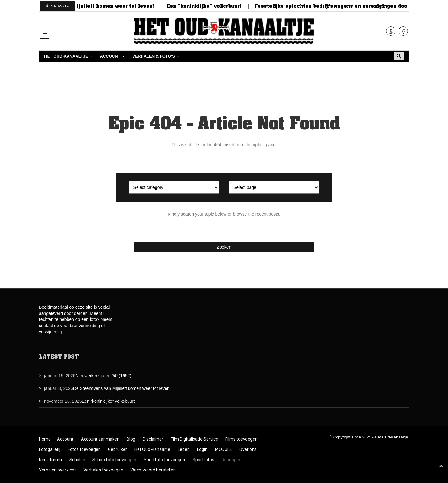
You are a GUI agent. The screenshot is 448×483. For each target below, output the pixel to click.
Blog (131, 439)
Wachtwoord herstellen (153, 470)
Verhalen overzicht (57, 470)
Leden (184, 449)
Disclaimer (153, 439)
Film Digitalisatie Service (194, 439)
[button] (45, 35)
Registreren (50, 460)
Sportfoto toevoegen (164, 460)
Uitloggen (231, 460)
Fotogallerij (50, 449)
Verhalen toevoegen (103, 470)
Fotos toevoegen (84, 449)
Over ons (248, 449)
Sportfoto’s (203, 460)
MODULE (224, 449)
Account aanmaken (100, 439)
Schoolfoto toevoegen (114, 460)
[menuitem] (67, 56)
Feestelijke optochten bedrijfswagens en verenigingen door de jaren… (349, 6)
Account (65, 439)
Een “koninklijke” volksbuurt (208, 6)
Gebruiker (117, 449)
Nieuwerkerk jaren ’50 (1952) (103, 376)
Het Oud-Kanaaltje (152, 449)
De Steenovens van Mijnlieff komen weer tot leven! (92, 6)
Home (45, 439)
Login (202, 449)
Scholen (77, 460)
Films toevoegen (241, 439)
